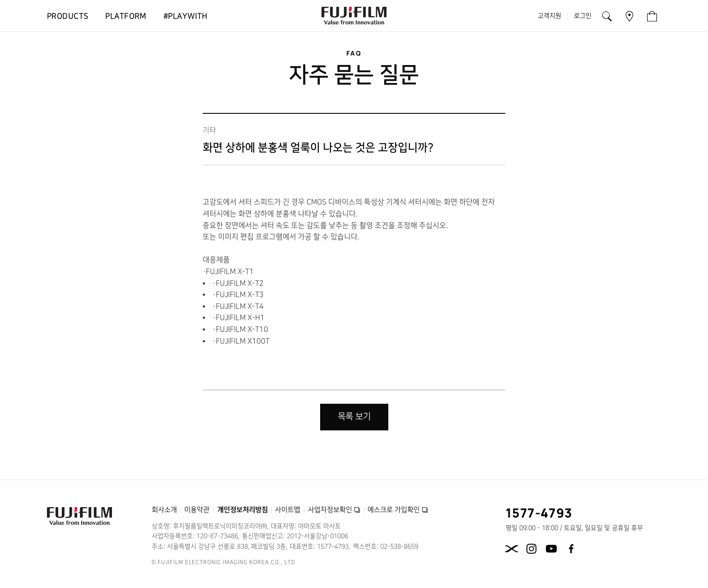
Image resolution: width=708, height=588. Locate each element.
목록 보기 (354, 417)
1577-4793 (539, 513)
